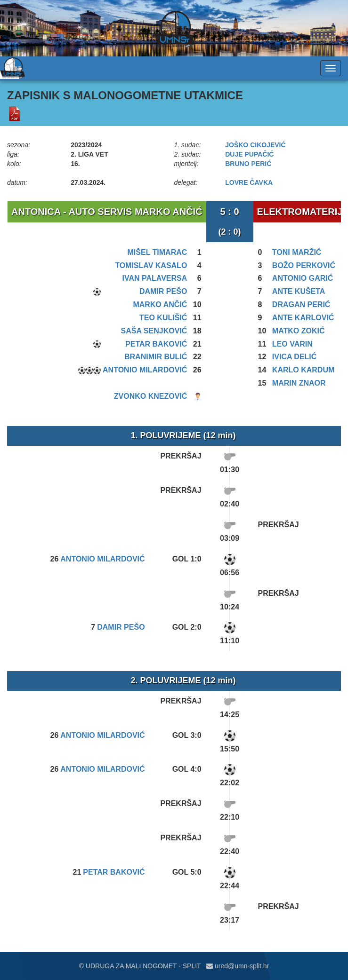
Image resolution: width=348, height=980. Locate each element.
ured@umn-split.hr (238, 966)
